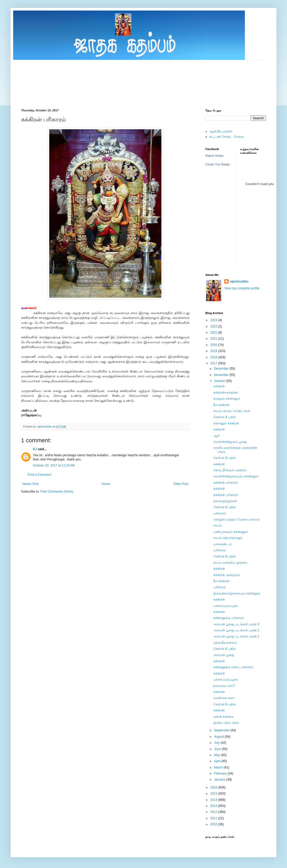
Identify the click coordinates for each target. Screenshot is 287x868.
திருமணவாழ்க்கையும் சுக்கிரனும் (237, 593)
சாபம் (217, 525)
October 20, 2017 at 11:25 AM (54, 465)
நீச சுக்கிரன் (221, 405)
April (218, 761)
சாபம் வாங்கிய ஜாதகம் (230, 563)
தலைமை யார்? (224, 686)
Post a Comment (39, 475)
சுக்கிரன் (219, 386)
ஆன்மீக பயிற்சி (221, 131)
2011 (214, 818)
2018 (214, 357)
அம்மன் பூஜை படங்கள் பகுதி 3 (236, 624)
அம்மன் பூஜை (224, 655)
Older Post (181, 484)
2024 (214, 320)
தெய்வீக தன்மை (225, 643)
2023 (214, 326)
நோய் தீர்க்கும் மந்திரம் (230, 470)
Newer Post (31, 484)
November (222, 375)
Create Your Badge (218, 164)
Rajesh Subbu (214, 156)
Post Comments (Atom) (57, 492)
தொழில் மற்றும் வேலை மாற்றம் (236, 519)
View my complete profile (242, 288)
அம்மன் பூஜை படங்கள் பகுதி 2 (236, 630)
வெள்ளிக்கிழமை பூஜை (230, 442)
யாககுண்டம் (222, 544)
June (218, 749)
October (220, 381)
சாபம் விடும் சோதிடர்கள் (232, 411)
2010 (214, 824)
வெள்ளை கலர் (224, 698)
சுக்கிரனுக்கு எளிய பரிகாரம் (233, 667)
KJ (35, 449)
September (222, 730)
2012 (214, 812)
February (221, 773)
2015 (214, 793)
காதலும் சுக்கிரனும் (227, 399)
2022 (214, 333)
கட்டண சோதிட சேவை (226, 137)
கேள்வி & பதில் (225, 417)
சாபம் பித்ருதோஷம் (228, 538)
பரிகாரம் (220, 513)
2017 (214, 363)
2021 (214, 339)
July (217, 743)
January (220, 780)
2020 (214, 345)
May (217, 755)
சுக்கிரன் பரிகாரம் (226, 483)
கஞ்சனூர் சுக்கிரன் (226, 423)
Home (106, 484)
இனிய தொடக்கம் (226, 723)
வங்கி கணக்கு (223, 717)
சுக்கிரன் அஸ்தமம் (227, 575)
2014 (214, 800)
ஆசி (216, 436)
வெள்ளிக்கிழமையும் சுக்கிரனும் (236, 476)
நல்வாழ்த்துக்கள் (225, 501)
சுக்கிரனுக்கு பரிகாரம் (229, 618)
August (219, 737)
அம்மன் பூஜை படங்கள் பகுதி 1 (236, 636)
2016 (214, 787)
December (222, 369)
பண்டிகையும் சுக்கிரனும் (231, 532)
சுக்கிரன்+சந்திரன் (226, 393)
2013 (214, 806)
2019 (214, 351)
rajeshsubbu (45, 426)
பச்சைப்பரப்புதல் (226, 606)
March (219, 767)
